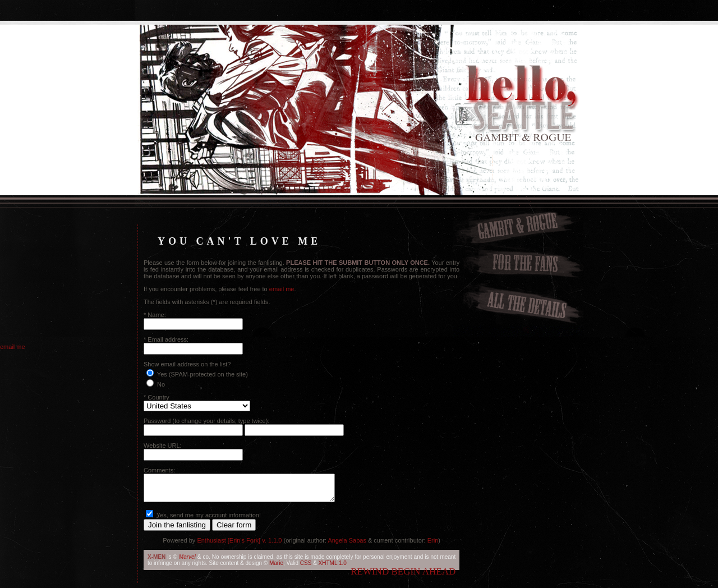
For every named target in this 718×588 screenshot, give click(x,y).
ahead (439, 576)
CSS (306, 568)
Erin (433, 545)
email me (282, 289)
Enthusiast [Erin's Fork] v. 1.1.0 (239, 545)
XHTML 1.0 (333, 568)
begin (406, 576)
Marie (276, 568)
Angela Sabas (347, 545)
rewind (370, 576)
